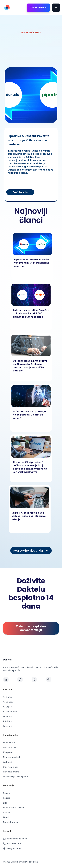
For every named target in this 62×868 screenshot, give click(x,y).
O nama (7, 793)
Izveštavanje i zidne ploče (15, 777)
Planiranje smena (11, 772)
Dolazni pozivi (10, 747)
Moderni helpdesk (12, 757)
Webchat (7, 762)
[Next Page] (31, 551)
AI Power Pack (10, 712)
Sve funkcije (9, 743)
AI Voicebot (9, 702)
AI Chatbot (8, 697)
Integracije (8, 726)
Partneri (7, 812)
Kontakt (7, 817)
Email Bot (8, 716)
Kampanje (8, 752)
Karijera (7, 798)
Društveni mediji (11, 767)
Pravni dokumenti (11, 822)
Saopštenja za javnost (13, 808)
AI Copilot (8, 707)
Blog (5, 803)
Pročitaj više (20, 192)
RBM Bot (7, 721)
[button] (56, 8)
